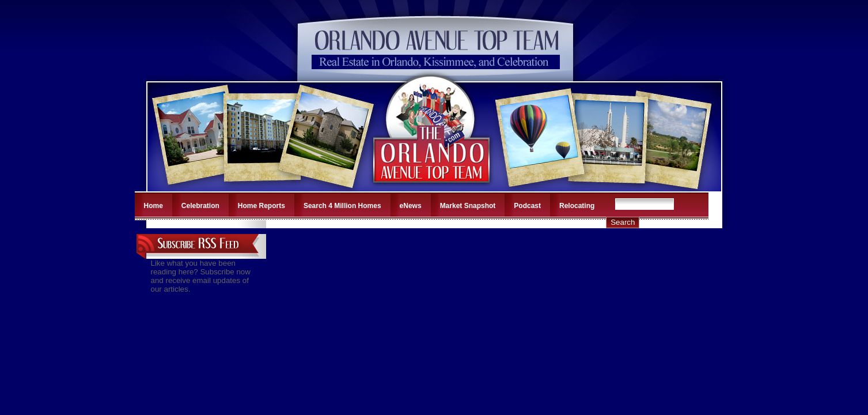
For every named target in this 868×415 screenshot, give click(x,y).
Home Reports (261, 206)
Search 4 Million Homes (342, 206)
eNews (411, 206)
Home (153, 206)
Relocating (577, 206)
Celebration (200, 206)
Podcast (527, 206)
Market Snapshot (468, 206)
